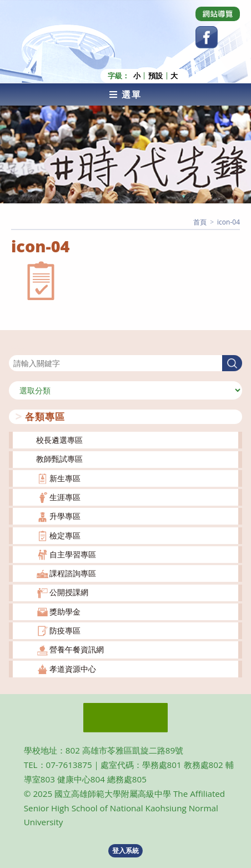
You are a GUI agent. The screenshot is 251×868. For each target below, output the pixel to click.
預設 (155, 76)
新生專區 (65, 478)
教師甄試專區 (59, 459)
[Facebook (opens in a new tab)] (207, 37)
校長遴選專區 (59, 440)
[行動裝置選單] (125, 94)
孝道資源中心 (73, 669)
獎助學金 (65, 612)
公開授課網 (69, 592)
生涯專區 (65, 497)
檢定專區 (65, 535)
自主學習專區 (73, 554)
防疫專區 (65, 630)
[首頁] (200, 222)
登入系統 (125, 850)
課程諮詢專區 (73, 573)
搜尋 (17, 348)
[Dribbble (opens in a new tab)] (218, 14)
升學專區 (65, 516)
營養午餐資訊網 (77, 649)
